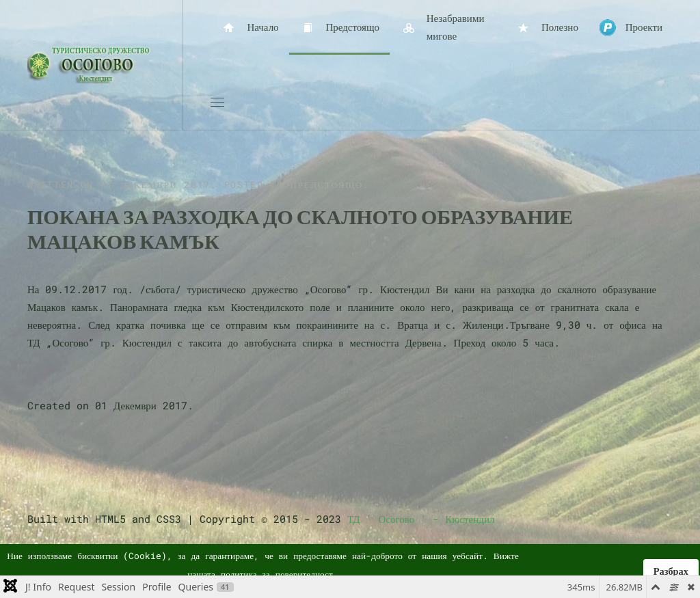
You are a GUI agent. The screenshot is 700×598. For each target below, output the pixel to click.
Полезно (547, 28)
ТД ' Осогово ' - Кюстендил (421, 519)
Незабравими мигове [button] (442, 27)
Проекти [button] (631, 28)
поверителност (304, 574)
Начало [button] (250, 28)
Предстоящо (339, 28)
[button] (217, 103)
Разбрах (671, 571)
